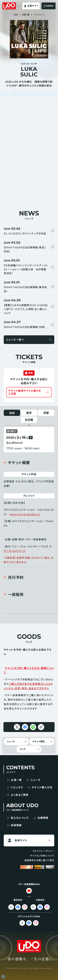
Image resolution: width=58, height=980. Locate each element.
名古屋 (29, 420)
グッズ (23, 749)
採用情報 (16, 825)
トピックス (17, 787)
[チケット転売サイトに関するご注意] (29, 392)
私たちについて (20, 818)
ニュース (11, 742)
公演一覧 (26, 15)
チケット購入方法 (42, 787)
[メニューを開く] (49, 6)
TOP (16, 15)
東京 (29, 413)
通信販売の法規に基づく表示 (39, 860)
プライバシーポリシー (43, 851)
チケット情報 (38, 742)
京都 (46, 413)
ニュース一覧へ (15, 340)
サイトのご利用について (42, 856)
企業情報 (43, 818)
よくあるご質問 (20, 795)
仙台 (12, 413)
